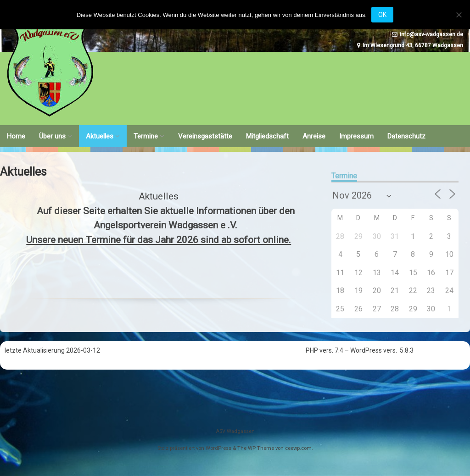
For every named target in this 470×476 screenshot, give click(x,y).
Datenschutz (406, 136)
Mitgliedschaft (267, 136)
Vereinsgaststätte (205, 136)
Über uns (52, 136)
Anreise (314, 136)
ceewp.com (298, 448)
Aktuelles (100, 136)
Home (16, 136)
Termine (146, 136)
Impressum (356, 136)
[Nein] (459, 15)
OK (382, 15)
